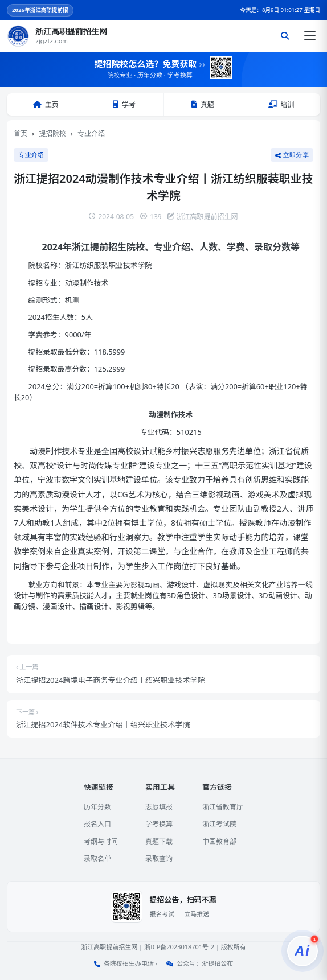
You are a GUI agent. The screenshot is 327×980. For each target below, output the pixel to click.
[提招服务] (303, 951)
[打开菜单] (310, 36)
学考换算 (159, 824)
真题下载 (159, 841)
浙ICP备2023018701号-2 (179, 947)
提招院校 (52, 133)
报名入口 (97, 824)
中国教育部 (219, 841)
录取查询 (159, 858)
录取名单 (97, 858)
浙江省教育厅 (223, 807)
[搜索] (285, 36)
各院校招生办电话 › (130, 963)
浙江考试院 (219, 824)
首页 (21, 133)
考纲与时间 (101, 841)
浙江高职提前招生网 (109, 947)
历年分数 (97, 807)
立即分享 (292, 155)
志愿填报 (159, 807)
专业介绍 (91, 133)
